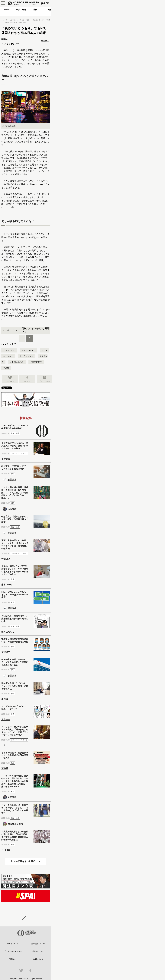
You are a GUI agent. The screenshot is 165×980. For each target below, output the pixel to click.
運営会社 (13, 959)
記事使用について (38, 944)
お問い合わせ (38, 959)
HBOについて (13, 944)
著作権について (39, 951)
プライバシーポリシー (13, 951)
